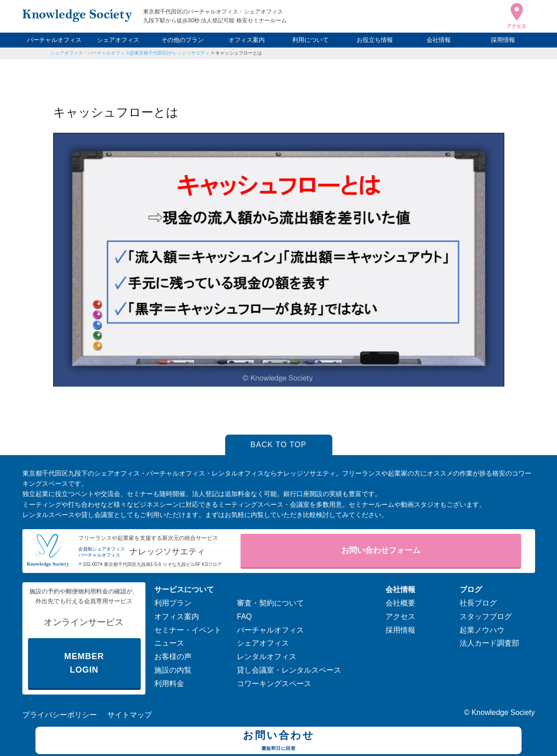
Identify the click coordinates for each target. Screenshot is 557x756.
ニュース (169, 643)
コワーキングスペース (274, 684)
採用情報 (503, 40)
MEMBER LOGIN (84, 663)
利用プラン (173, 603)
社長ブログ (478, 603)
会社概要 (400, 603)
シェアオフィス (118, 40)
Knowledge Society (503, 712)
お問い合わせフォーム (381, 550)
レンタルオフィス (267, 657)
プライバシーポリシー (60, 715)
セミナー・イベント (188, 630)
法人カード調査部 (489, 643)
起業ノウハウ (482, 630)
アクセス (400, 616)
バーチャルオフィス (54, 40)
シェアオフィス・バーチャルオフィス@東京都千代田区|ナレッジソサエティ (130, 53)
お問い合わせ (278, 742)
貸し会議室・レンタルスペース (289, 670)
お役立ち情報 (375, 40)
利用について (310, 40)
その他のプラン (182, 40)
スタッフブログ (486, 616)
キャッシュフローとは (239, 53)
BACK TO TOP (278, 445)
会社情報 (439, 40)
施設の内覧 (173, 670)
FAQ (244, 616)
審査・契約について (270, 603)
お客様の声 (173, 657)
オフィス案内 (247, 40)
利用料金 (169, 684)
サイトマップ (130, 715)
